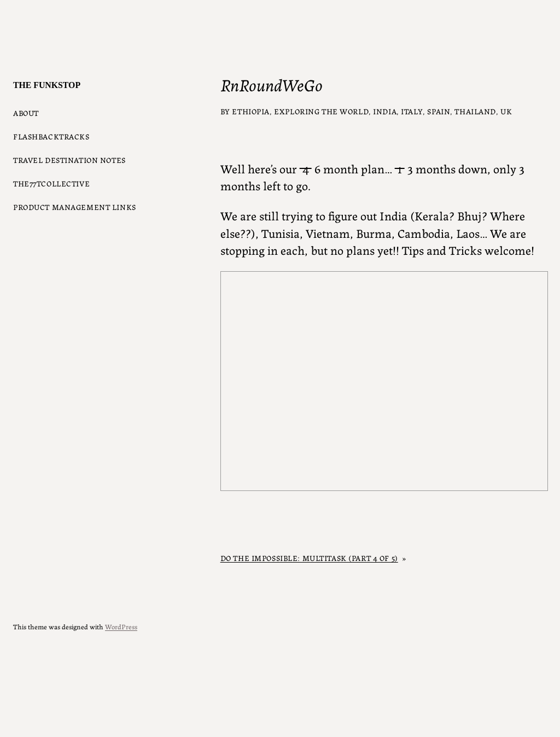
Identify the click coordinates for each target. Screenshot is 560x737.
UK (506, 111)
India (385, 111)
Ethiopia (251, 111)
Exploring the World (321, 111)
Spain (439, 111)
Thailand (475, 111)
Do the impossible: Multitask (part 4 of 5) (309, 558)
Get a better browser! (384, 381)
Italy (412, 111)
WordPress (121, 626)
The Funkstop (47, 85)
